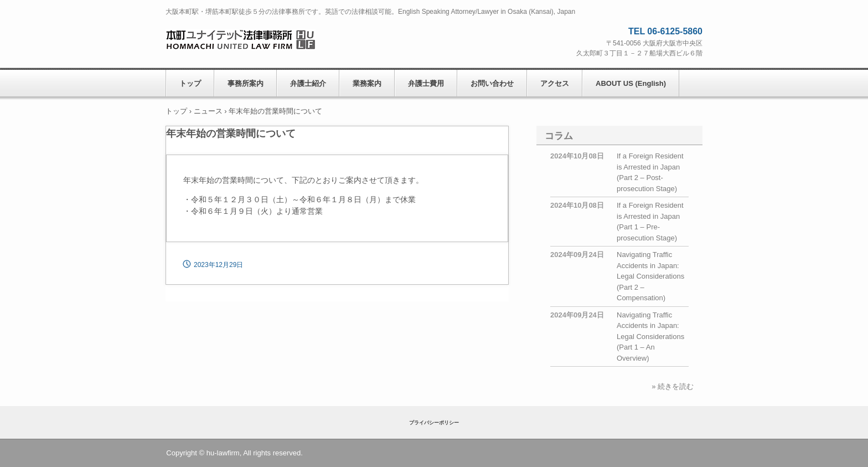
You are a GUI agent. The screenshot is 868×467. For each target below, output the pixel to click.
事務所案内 (246, 83)
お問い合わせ (492, 83)
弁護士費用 (426, 83)
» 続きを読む (673, 386)
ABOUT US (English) (631, 83)
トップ (190, 83)
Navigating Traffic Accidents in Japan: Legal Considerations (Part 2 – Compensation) (650, 276)
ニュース (208, 111)
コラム (559, 136)
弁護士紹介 (308, 83)
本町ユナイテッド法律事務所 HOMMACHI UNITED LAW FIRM (241, 39)
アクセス (555, 83)
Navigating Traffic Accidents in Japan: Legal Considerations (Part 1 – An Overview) (650, 337)
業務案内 (367, 83)
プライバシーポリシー (434, 423)
